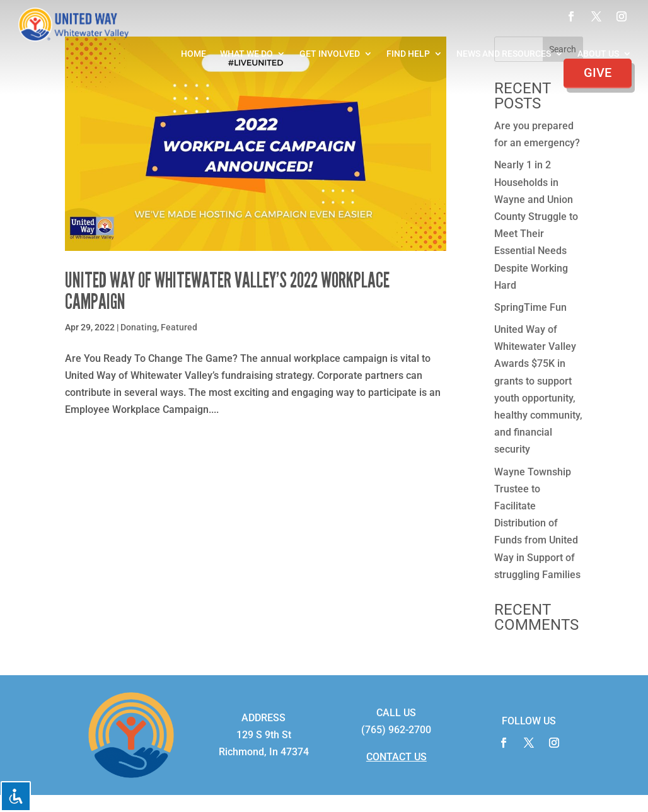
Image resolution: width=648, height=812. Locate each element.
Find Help (408, 54)
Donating (139, 327)
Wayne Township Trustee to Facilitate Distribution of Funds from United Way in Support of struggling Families (537, 523)
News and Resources (504, 54)
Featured (179, 327)
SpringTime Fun (530, 307)
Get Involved (330, 54)
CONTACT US (396, 757)
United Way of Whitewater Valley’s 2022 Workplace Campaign (227, 291)
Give (598, 72)
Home (194, 54)
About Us (598, 54)
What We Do (246, 54)
